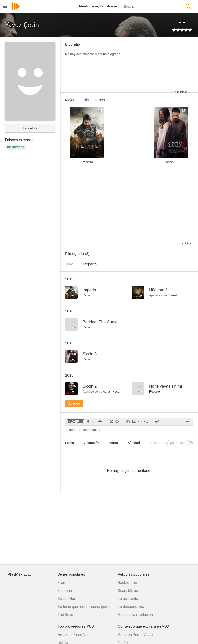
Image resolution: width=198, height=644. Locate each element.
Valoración (91, 443)
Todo (69, 264)
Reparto (90, 264)
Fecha (70, 443)
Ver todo (74, 403)
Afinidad (134, 443)
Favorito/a (30, 128)
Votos (113, 443)
